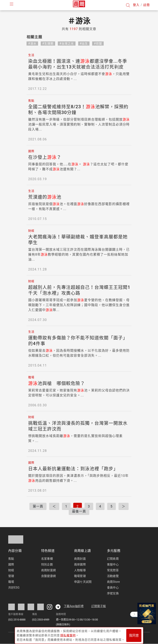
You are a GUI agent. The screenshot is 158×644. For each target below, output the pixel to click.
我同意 (134, 634)
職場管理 (80, 576)
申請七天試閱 (83, 582)
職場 (11, 582)
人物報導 (80, 570)
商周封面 (80, 559)
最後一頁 (79, 511)
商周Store (113, 582)
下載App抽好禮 (74, 606)
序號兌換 (113, 593)
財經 (11, 570)
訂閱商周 (113, 559)
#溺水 (32, 43)
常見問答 (113, 570)
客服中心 (113, 564)
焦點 (11, 559)
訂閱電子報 (99, 606)
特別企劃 (47, 564)
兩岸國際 (80, 564)
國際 (11, 564)
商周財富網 (48, 570)
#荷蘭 (98, 43)
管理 (11, 576)
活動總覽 (113, 576)
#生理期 (48, 43)
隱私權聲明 (68, 634)
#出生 (84, 43)
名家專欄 (47, 559)
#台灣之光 (67, 43)
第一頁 (38, 506)
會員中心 (113, 588)
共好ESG (14, 588)
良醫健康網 (48, 576)
